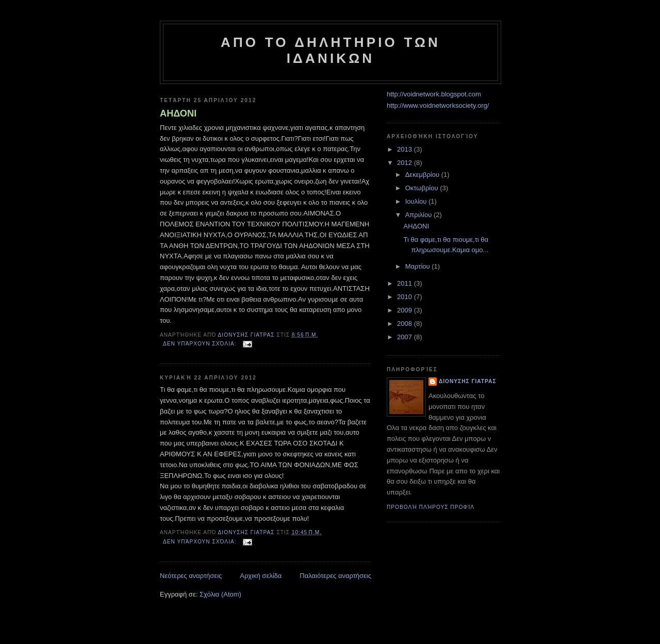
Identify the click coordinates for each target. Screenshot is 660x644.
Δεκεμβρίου (423, 175)
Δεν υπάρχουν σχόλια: (201, 344)
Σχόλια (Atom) (220, 594)
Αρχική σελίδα (261, 576)
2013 (406, 149)
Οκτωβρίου (423, 188)
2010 (406, 297)
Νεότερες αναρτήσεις (191, 576)
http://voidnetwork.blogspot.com (434, 94)
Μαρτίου (419, 266)
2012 (406, 163)
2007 (406, 337)
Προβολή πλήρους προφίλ (431, 507)
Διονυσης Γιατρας (467, 381)
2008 (406, 324)
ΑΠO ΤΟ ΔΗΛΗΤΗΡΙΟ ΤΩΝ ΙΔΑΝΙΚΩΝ (331, 50)
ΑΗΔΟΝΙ (178, 113)
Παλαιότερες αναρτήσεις (335, 576)
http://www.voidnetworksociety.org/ (438, 105)
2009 (406, 310)
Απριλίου (419, 215)
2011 (406, 283)
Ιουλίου (417, 201)
